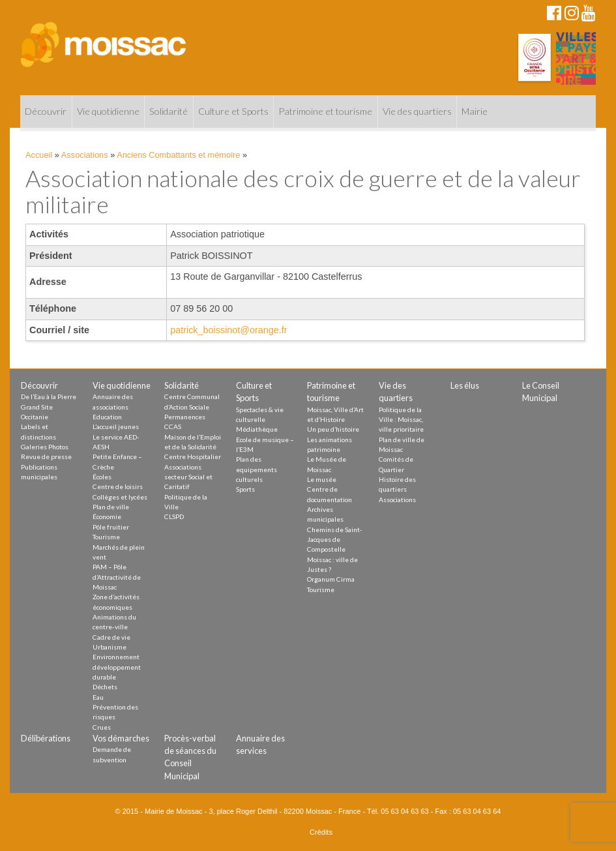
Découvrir (46, 111)
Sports (245, 489)
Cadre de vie (111, 637)
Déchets (105, 687)
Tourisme (106, 537)
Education (107, 417)
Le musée (322, 479)
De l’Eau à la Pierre (49, 396)
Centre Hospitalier (193, 456)
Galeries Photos (45, 447)
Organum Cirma (331, 579)
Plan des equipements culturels (257, 469)
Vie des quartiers (417, 111)
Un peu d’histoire (333, 429)
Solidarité (169, 111)
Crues (102, 727)
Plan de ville (111, 507)
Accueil (39, 155)
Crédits (321, 832)
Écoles (102, 477)
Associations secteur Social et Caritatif (188, 477)
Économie (107, 516)
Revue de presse (46, 456)
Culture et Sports (233, 111)
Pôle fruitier (111, 527)
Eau (98, 697)
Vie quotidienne (108, 111)
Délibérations (46, 738)
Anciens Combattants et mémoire (178, 155)
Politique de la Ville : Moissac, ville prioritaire (401, 420)
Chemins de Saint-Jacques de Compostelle (335, 540)
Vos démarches (121, 738)
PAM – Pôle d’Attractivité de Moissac (117, 577)
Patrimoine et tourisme (325, 111)
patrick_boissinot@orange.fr (228, 330)
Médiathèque (257, 429)
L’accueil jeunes (116, 426)
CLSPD (174, 516)
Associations (85, 155)
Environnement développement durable (117, 667)
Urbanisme (110, 647)
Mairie (475, 111)
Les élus (465, 385)
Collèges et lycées (120, 497)
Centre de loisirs (118, 486)
